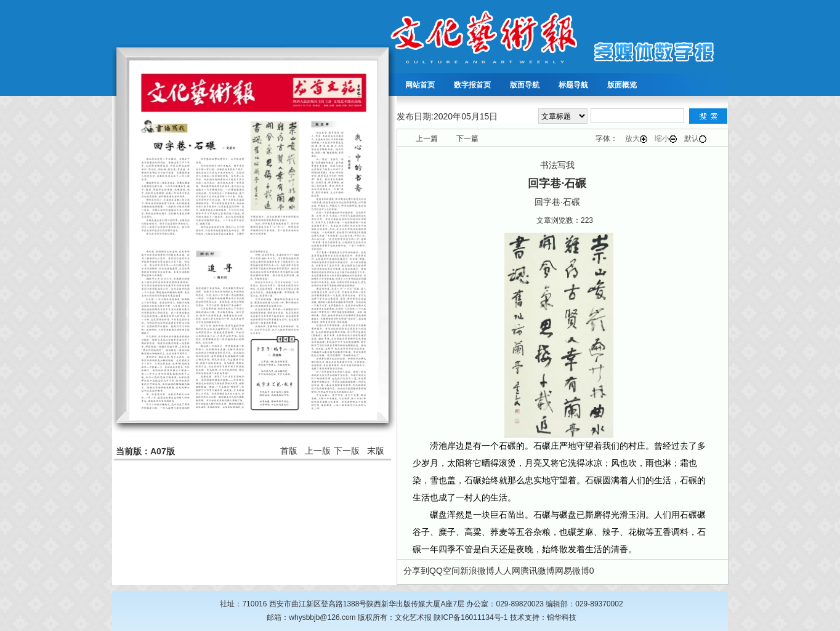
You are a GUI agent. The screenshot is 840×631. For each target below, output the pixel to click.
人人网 (507, 571)
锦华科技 (562, 617)
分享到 (416, 571)
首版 (289, 451)
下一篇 (467, 139)
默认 (695, 139)
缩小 (666, 139)
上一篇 (427, 139)
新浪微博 (477, 571)
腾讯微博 (538, 571)
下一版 (347, 451)
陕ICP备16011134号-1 (470, 617)
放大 (636, 139)
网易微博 (572, 571)
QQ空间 (445, 571)
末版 (376, 451)
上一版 (318, 451)
